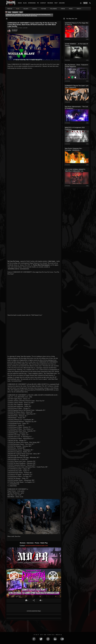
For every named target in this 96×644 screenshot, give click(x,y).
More (79, 9)
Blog (9, 12)
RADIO (20, 3)
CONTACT (43, 3)
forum (63, 9)
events (35, 9)
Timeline (10, 9)
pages (71, 9)
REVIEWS (50, 3)
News (21, 12)
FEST (56, 3)
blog (18, 9)
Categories (15, 12)
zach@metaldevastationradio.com (37, 546)
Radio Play (44, 543)
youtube (43, 9)
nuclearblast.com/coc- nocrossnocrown (18, 269)
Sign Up (85, 3)
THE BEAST (15, 30)
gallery (26, 9)
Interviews (30, 543)
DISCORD (62, 3)
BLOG (25, 3)
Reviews (23, 543)
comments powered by (34, 611)
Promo (37, 543)
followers (53, 9)
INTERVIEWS (32, 3)
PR (38, 3)
